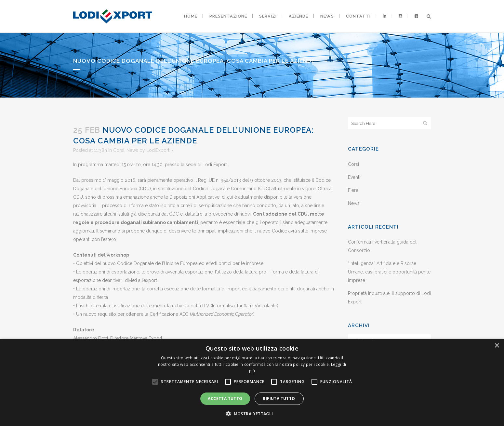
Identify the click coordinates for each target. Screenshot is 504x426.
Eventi (354, 177)
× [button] (497, 346)
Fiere (353, 190)
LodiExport (158, 150)
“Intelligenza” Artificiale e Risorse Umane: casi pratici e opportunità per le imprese (389, 272)
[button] (252, 414)
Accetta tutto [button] (225, 399)
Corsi (119, 150)
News (132, 150)
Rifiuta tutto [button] (279, 399)
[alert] (252, 382)
